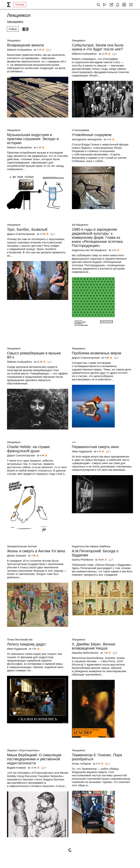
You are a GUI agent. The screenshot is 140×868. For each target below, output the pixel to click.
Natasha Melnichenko (85, 653)
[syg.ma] (9, 5)
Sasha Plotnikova (83, 560)
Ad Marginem (80, 225)
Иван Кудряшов (82, 451)
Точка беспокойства (20, 639)
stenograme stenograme (87, 139)
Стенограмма (81, 130)
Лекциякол (14, 40)
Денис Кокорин (17, 556)
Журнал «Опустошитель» (23, 750)
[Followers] (25, 29)
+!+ (74, 442)
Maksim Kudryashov (19, 50)
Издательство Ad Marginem (89, 250)
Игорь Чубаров (82, 764)
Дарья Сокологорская (21, 234)
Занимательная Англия (22, 546)
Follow (13, 29)
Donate (20, 5)
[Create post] (111, 5)
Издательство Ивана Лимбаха (91, 546)
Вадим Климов (16, 768)
